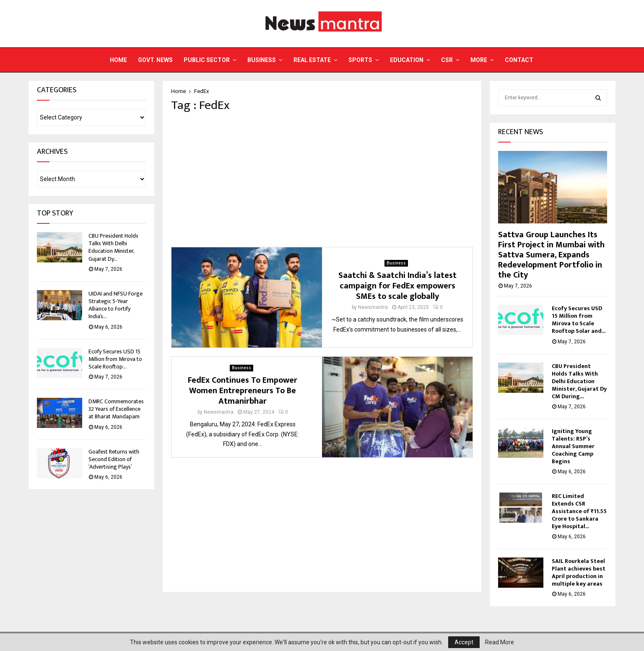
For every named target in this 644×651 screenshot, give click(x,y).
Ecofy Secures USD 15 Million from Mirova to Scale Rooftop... (115, 359)
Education (407, 60)
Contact (519, 60)
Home (118, 60)
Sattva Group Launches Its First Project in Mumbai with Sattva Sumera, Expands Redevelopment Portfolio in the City (551, 255)
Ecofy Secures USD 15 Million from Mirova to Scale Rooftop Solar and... (579, 320)
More (479, 60)
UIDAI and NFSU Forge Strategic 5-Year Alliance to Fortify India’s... (116, 305)
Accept (464, 642)
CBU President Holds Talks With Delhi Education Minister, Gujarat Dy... (113, 247)
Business (262, 60)
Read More (500, 642)
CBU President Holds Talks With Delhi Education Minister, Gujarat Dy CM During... (579, 381)
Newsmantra (373, 307)
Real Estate (312, 60)
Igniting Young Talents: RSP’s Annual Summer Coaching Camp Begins (573, 446)
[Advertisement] (322, 180)
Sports (360, 60)
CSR (447, 60)
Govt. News (155, 60)
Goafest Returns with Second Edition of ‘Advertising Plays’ (114, 459)
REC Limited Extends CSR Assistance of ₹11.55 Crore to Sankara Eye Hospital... (579, 511)
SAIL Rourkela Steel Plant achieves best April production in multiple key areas (579, 572)
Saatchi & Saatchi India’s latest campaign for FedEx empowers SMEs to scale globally (397, 286)
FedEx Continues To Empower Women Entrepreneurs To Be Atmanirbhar (243, 391)
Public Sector (207, 60)
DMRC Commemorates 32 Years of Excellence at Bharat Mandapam (116, 409)
